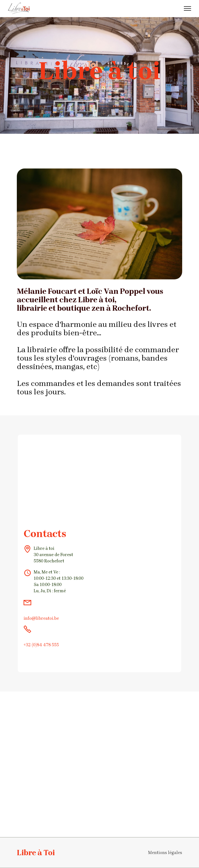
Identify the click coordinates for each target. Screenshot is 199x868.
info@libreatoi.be (41, 618)
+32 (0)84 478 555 (41, 645)
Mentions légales (165, 853)
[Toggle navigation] (188, 8)
